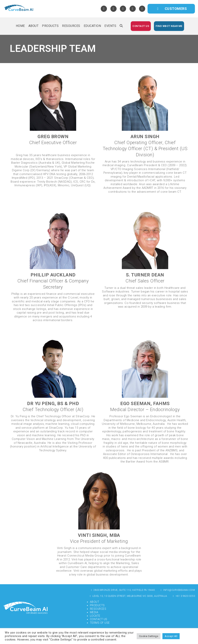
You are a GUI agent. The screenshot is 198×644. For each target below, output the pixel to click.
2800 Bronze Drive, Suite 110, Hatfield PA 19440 (122, 590)
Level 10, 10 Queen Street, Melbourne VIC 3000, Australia (128, 596)
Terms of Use (100, 623)
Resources (98, 609)
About (95, 602)
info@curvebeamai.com (177, 590)
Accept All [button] (171, 636)
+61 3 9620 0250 (183, 596)
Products (97, 605)
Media (94, 612)
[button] (121, 26)
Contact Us (99, 619)
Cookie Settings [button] (149, 636)
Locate (95, 616)
